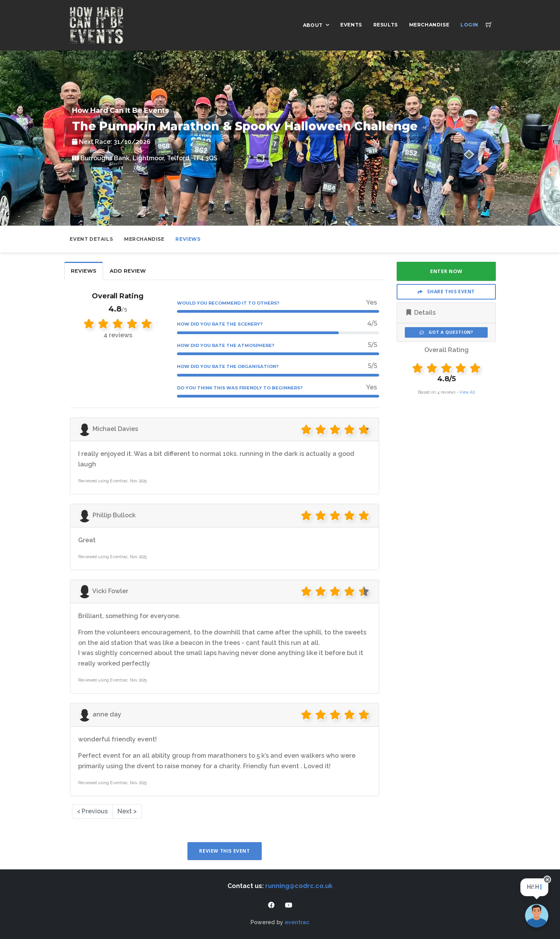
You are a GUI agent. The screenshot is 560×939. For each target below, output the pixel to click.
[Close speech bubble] (547, 884)
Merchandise (429, 25)
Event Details (91, 239)
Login (469, 25)
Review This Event (224, 851)
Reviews (188, 239)
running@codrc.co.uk (299, 886)
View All (467, 392)
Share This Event (446, 292)
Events (351, 25)
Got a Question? (446, 332)
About (313, 25)
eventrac (297, 922)
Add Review (128, 271)
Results (386, 25)
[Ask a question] (537, 916)
